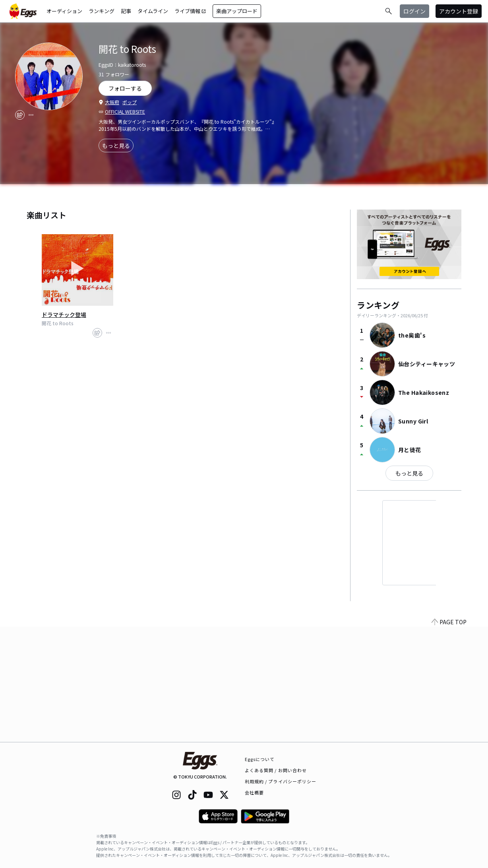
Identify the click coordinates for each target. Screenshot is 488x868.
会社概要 (254, 792)
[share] (20, 115)
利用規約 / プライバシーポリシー (281, 781)
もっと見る (116, 146)
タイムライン (153, 11)
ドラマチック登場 (64, 315)
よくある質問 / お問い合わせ (276, 770)
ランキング (102, 11)
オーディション (64, 11)
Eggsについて (260, 759)
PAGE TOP (449, 737)
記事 (126, 11)
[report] (31, 115)
